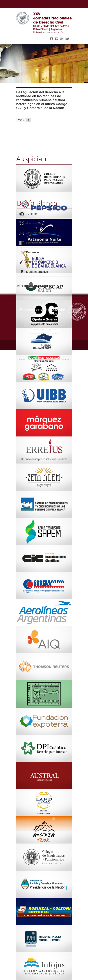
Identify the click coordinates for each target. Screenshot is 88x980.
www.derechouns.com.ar (44, 333)
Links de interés (37, 262)
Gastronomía (35, 223)
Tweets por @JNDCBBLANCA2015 (32, 286)
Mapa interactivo (37, 272)
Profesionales (35, 243)
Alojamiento (34, 233)
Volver (24, 120)
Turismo (32, 214)
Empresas (33, 252)
